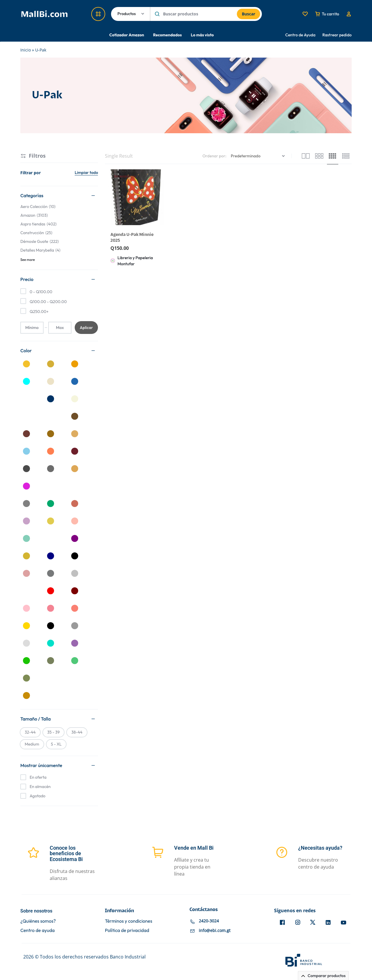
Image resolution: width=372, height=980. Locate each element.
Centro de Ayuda (301, 35)
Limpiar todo (86, 172)
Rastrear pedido (337, 35)
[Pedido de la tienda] (259, 156)
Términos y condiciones (129, 921)
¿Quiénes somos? (38, 921)
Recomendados (168, 35)
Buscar (248, 14)
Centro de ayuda (37, 930)
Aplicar (86, 328)
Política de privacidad (127, 930)
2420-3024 (209, 921)
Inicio (26, 50)
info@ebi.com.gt (215, 930)
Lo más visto (202, 35)
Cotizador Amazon (127, 35)
